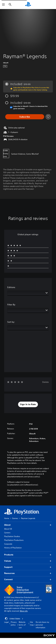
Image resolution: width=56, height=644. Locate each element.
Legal (6, 622)
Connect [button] (28, 579)
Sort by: (11, 322)
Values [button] (28, 561)
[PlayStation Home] (28, 5)
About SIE (8, 529)
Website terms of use (22, 625)
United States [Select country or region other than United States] (14, 619)
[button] (28, 404)
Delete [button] (45, 382)
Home (7, 518)
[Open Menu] (3, 5)
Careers (7, 533)
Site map (32, 623)
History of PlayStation (13, 548)
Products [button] (28, 555)
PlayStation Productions (14, 540)
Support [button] (28, 567)
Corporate (8, 544)
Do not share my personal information (42, 625)
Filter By (11, 305)
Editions (11, 287)
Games (15, 518)
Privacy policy (14, 623)
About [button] (28, 525)
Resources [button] (28, 573)
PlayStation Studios (12, 536)
